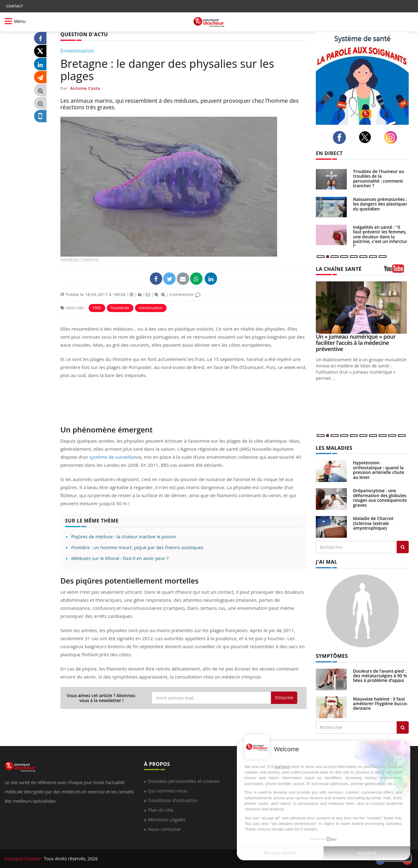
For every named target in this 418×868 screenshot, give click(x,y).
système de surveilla (111, 457)
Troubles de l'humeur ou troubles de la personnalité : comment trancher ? (379, 178)
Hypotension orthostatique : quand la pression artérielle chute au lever (379, 470)
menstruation (151, 308)
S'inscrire (284, 698)
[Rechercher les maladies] (403, 547)
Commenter (185, 294)
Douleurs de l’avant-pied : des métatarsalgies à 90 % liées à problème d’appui (380, 676)
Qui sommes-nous (168, 791)
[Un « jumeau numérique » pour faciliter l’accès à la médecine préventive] (362, 308)
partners (282, 767)
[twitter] (367, 137)
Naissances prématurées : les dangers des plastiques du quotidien (380, 204)
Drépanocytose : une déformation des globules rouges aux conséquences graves (380, 498)
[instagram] (392, 138)
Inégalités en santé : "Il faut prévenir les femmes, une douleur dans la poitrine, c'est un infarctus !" (380, 237)
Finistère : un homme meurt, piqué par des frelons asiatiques (137, 547)
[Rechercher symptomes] (403, 727)
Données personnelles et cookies (184, 781)
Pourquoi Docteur (24, 859)
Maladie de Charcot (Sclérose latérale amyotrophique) (373, 523)
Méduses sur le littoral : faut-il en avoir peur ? (120, 558)
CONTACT (15, 6)
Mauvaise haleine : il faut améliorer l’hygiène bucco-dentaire (381, 704)
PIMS (97, 308)
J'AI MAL (327, 562)
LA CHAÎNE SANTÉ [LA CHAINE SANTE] (339, 269)
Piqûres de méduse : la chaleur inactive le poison (124, 536)
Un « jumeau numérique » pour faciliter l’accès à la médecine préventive (356, 343)
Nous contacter (165, 829)
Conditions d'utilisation (173, 800)
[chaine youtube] (396, 271)
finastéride (120, 308)
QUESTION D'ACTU (84, 34)
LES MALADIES (334, 448)
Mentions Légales (167, 819)
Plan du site (161, 810)
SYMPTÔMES (332, 656)
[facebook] (341, 137)
